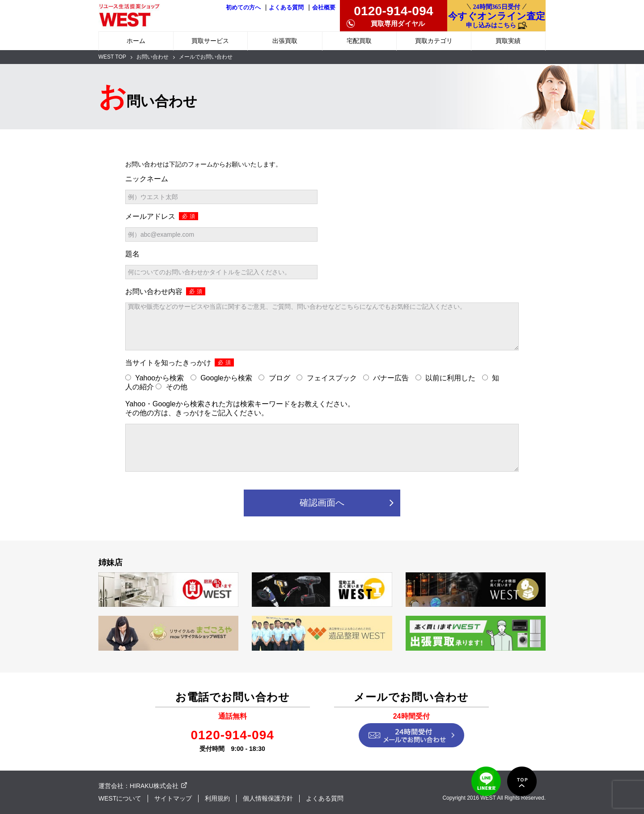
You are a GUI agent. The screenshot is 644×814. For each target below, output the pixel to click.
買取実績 (508, 41)
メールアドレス (162, 216)
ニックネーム (147, 179)
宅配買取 (359, 41)
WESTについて (120, 798)
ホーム (136, 41)
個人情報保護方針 (268, 798)
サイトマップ (173, 798)
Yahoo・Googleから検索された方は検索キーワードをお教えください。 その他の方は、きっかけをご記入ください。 (240, 408)
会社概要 (324, 8)
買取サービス (210, 41)
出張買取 (285, 41)
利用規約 (217, 798)
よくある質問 (286, 8)
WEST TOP (112, 57)
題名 (132, 254)
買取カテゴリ (434, 41)
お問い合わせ (153, 57)
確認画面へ (322, 503)
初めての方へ (243, 8)
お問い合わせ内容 (165, 291)
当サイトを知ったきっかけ (180, 362)
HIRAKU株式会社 (154, 786)
